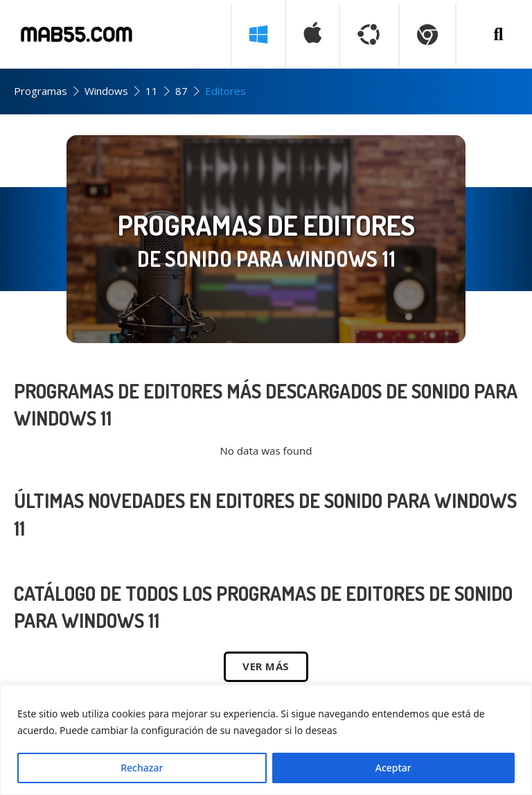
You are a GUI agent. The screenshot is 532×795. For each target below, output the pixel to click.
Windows (106, 91)
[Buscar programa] (498, 35)
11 (152, 91)
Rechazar (142, 768)
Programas (41, 91)
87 (181, 91)
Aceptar (393, 768)
